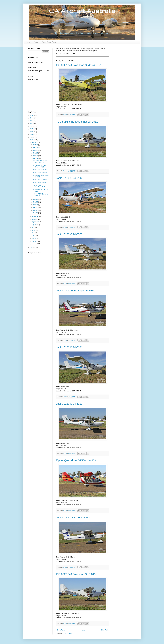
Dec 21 (36, 145)
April (33, 236)
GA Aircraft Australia (82, 11)
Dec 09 (36, 199)
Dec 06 (36, 205)
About (36, 42)
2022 (32, 124)
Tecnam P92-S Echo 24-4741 (73, 517)
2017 (32, 137)
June (33, 230)
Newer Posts (61, 630)
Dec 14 (36, 156)
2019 (32, 132)
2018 (32, 134)
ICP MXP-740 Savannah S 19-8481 (77, 574)
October (34, 219)
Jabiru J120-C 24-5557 (69, 234)
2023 (32, 121)
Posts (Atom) (69, 633)
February (35, 241)
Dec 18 (36, 150)
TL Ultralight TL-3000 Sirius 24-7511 (77, 122)
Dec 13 (36, 159)
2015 (32, 247)
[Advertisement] (40, 96)
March (34, 238)
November (35, 216)
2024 (32, 118)
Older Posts (105, 630)
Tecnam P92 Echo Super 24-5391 (76, 291)
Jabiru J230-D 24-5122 (69, 404)
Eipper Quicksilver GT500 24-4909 (76, 460)
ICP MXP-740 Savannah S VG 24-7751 (79, 65)
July (33, 227)
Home (28, 42)
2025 (32, 115)
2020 (32, 129)
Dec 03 (36, 210)
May (33, 233)
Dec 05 (36, 207)
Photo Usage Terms (49, 42)
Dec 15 (36, 153)
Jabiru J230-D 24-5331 (69, 347)
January (34, 244)
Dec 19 (36, 147)
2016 (32, 140)
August (34, 225)
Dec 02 (36, 213)
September (35, 222)
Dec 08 (36, 202)
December (35, 142)
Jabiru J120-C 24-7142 (69, 178)
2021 (32, 126)
